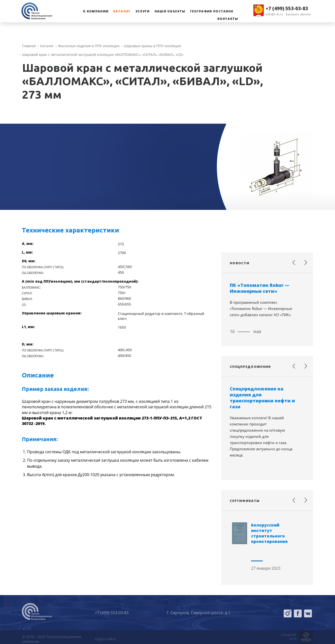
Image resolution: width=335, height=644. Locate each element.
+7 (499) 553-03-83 (287, 8)
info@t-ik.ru (274, 14)
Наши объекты (170, 11)
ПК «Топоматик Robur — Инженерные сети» (260, 288)
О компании (96, 11)
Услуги (143, 11)
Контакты (228, 19)
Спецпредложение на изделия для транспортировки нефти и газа (262, 398)
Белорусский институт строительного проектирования (269, 533)
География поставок (212, 11)
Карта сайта (105, 639)
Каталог (122, 11)
